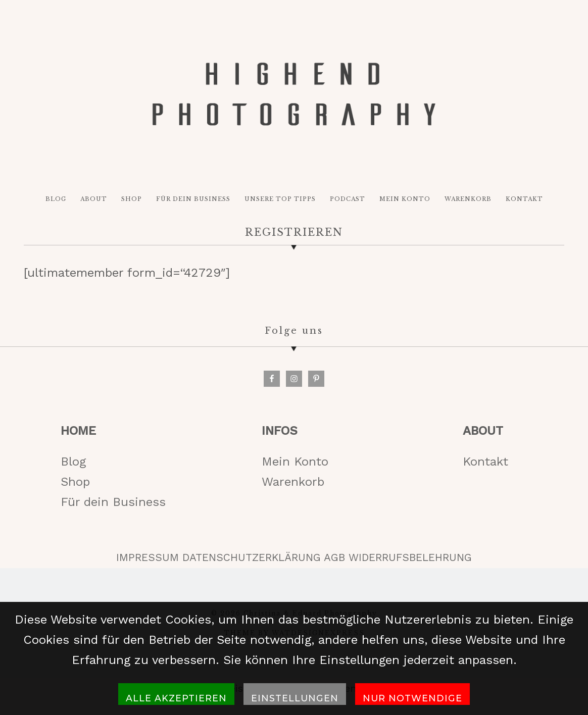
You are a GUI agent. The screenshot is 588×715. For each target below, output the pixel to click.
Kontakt (485, 464)
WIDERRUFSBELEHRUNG (410, 560)
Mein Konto (295, 464)
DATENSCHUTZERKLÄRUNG (252, 560)
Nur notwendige (412, 698)
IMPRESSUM (148, 560)
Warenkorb (293, 484)
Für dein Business (113, 504)
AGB (334, 560)
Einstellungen (295, 698)
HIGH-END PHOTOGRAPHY (294, 95)
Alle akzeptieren (176, 698)
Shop (75, 484)
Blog (73, 464)
